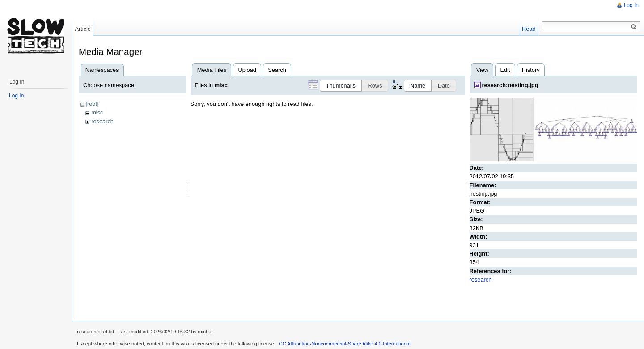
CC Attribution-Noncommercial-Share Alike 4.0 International (345, 344)
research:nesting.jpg (510, 85)
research (102, 121)
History (531, 70)
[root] (92, 104)
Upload (247, 70)
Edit (505, 70)
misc (97, 112)
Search (277, 70)
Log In (631, 5)
